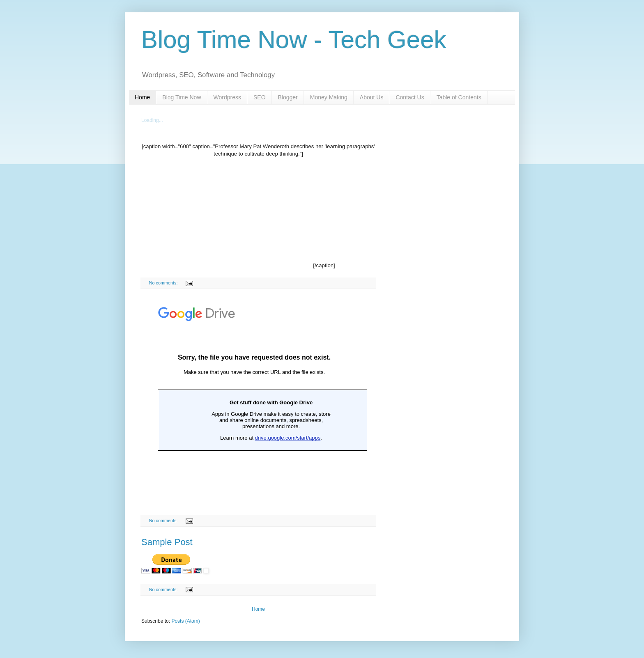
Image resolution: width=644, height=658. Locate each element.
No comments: (164, 283)
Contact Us (410, 97)
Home (142, 97)
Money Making (329, 97)
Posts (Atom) (185, 621)
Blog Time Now (182, 97)
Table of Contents (459, 97)
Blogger (288, 97)
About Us (372, 97)
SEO (260, 97)
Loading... (152, 120)
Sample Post (167, 542)
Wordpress (227, 97)
